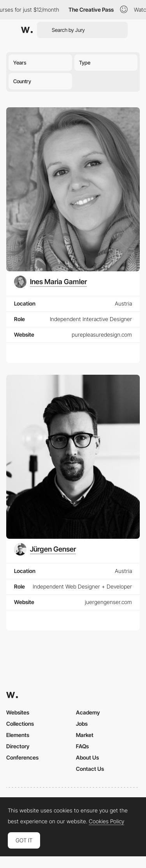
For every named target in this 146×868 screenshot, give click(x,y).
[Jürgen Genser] (45, 549)
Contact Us (90, 769)
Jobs (82, 724)
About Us (87, 757)
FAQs (82, 746)
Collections (20, 724)
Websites (18, 712)
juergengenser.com (108, 602)
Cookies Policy (106, 821)
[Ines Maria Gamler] (50, 282)
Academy (88, 712)
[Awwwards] (27, 30)
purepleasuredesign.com (102, 334)
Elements (18, 735)
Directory (18, 746)
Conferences (22, 757)
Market (85, 735)
